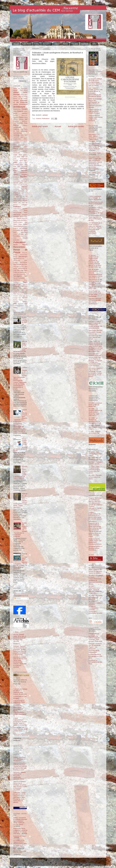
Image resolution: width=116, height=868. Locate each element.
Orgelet (15, 224)
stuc (26, 292)
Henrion (24, 187)
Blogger (61, 863)
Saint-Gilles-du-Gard (18, 266)
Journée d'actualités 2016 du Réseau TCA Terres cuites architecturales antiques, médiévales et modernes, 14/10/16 (20, 662)
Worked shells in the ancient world (20, 852)
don (26, 157)
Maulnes (25, 209)
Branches (16, 121)
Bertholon (16, 119)
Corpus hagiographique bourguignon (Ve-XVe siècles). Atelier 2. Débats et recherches (20, 722)
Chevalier (16, 147)
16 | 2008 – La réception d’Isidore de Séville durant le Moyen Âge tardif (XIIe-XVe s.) (95, 412)
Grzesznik (20, 185)
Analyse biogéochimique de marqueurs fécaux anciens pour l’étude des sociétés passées (95, 516)
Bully (26, 123)
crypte (15, 155)
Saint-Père (20, 270)
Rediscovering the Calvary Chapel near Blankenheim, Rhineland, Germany (95, 542)
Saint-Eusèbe (17, 260)
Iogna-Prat (24, 189)
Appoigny (16, 100)
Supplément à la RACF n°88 (94, 288)
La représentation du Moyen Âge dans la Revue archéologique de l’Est (95, 218)
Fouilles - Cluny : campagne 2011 (25, 320)
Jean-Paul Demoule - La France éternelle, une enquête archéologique (95, 301)
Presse (37, 44)
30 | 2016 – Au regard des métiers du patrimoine (95, 597)
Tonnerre (16, 296)
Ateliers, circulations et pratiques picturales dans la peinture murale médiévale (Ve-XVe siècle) (20, 821)
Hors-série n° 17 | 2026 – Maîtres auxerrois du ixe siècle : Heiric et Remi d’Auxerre (96, 138)
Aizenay (15, 99)
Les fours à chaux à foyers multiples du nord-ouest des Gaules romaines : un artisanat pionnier (95, 325)
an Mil (21, 99)
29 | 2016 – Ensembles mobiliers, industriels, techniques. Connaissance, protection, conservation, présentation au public (96, 607)
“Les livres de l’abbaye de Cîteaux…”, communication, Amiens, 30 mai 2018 (20, 692)
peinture (25, 228)
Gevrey (26, 183)
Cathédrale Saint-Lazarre (20, 137)
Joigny (15, 191)
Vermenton (16, 302)
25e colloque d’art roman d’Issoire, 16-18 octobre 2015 (20, 729)
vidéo (15, 304)
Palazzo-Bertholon (19, 226)
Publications (27, 44)
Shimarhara (16, 290)
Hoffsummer (16, 189)
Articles (18, 598)
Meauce (15, 211)
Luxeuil (20, 201)
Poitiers (15, 234)
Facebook (85, 44)
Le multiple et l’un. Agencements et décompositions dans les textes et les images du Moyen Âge (20, 844)
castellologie (17, 127)
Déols (19, 157)
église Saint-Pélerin (20, 168)
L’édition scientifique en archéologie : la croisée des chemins (95, 198)
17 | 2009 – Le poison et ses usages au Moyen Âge (95, 405)
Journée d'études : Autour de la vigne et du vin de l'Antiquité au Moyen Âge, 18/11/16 (20, 638)
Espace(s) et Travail (20, 836)
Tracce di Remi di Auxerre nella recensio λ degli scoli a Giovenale (96, 118)
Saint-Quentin (18, 276)
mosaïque (16, 217)
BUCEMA (20, 123)
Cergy (21, 141)
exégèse (16, 170)
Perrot (15, 230)
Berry (26, 117)
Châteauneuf (24, 145)
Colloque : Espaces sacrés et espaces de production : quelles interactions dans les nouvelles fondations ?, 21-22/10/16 (20, 650)
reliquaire (25, 245)
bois (26, 119)
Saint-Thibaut (17, 280)
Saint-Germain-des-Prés (20, 264)
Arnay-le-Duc (17, 109)
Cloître (26, 147)
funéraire (16, 179)
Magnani (25, 201)
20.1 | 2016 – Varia (95, 173)
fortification (16, 177)
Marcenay (25, 205)
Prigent (25, 238)
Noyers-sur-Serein (18, 222)
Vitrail (26, 304)
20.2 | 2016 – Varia (95, 153)
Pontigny (21, 234)
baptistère (25, 113)
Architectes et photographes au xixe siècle (95, 662)
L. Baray (16, 632)
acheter (45, 115)
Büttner (16, 125)
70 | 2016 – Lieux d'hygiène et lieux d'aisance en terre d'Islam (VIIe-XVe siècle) (94, 470)
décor (20, 155)
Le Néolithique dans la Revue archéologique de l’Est (96, 204)
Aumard (24, 109)
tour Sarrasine (23, 298)
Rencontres (47, 44)
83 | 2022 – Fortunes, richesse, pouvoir (95, 463)
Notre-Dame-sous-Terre (20, 220)
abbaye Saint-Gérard (20, 90)
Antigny (26, 99)
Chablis (25, 141)
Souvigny (22, 292)
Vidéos (57, 44)
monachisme (17, 213)
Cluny (16, 149)
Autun (15, 111)
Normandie (25, 218)
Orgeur (20, 224)
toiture (25, 294)
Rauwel (16, 245)
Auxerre (39, 119)
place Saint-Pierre (20, 232)
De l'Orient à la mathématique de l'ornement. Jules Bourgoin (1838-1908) (95, 639)
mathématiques (17, 209)
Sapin (25, 282)
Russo (15, 257)
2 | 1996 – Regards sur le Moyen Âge (95, 432)
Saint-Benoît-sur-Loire (19, 258)
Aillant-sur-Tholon (23, 97)
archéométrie (23, 104)
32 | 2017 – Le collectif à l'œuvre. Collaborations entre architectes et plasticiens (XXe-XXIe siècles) (96, 580)
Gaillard (25, 179)
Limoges (19, 199)
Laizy (20, 195)
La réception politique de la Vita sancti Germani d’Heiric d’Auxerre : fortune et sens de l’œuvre (95, 82)
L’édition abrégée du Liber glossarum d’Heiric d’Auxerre (95, 111)
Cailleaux (25, 125)
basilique (16, 115)
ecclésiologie (24, 159)
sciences (25, 284)
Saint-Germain (24, 262)
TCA (15, 294)
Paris (20, 228)
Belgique (21, 117)
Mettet (26, 211)
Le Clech (25, 195)
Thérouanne (20, 294)
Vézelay (25, 302)
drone (15, 159)
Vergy (26, 300)
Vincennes (20, 304)
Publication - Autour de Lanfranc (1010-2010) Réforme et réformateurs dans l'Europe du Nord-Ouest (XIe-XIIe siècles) (19, 797)
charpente (17, 143)
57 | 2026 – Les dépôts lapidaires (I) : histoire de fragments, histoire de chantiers (95, 570)
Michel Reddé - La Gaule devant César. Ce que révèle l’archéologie (95, 294)
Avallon (25, 111)
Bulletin (65, 44)
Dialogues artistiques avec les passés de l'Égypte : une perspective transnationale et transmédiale (95, 648)
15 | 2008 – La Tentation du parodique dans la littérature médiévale (95, 421)
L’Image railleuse (94, 634)
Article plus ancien (76, 126)
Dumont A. (17, 644)
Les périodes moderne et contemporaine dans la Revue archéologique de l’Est (96, 210)
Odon (26, 222)
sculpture (16, 286)
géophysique (17, 181)
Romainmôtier (24, 255)
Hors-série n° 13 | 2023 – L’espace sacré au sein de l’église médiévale (94, 146)
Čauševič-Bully (17, 139)
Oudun (25, 224)
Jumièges (21, 191)
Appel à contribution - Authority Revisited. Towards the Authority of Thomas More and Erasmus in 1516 (20, 766)
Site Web (75, 44)
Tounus (20, 296)
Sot (18, 292)
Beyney (21, 119)
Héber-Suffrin (17, 187)
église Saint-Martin (22, 167)
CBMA (25, 139)
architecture (19, 107)
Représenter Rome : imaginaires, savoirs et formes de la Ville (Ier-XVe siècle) (20, 831)
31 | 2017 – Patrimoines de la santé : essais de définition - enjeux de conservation (95, 590)
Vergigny (21, 300)
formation (24, 174)
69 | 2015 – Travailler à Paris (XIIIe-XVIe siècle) (95, 477)
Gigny (15, 185)
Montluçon (25, 215)
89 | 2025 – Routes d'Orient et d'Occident (95, 459)
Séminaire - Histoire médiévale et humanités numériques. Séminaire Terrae (20, 776)
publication (16, 240)
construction (17, 153)
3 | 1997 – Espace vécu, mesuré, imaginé (94, 427)
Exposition (24, 170)
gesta (21, 183)
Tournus (15, 300)
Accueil (16, 44)
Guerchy (25, 185)
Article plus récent (40, 126)
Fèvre (15, 172)
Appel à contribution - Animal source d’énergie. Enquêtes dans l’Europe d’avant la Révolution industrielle (20, 786)
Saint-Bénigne (23, 257)
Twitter (94, 44)
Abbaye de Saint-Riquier (20, 88)
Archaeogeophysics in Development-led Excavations (96, 548)
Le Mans (16, 197)
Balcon (15, 113)
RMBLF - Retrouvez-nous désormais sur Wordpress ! (20, 759)
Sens (20, 288)
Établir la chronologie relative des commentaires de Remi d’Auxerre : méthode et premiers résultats (95, 103)
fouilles (24, 177)
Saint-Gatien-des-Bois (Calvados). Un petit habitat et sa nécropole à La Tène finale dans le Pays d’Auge (96, 335)
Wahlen (16, 308)
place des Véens (22, 230)
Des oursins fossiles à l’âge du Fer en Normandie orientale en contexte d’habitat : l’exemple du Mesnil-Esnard (96, 372)
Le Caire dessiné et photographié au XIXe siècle (95, 656)
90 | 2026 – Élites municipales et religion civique (96, 454)
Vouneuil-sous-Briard (19, 306)
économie (16, 161)
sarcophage (17, 284)
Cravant (25, 153)
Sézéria (25, 288)
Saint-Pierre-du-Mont (19, 274)
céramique (16, 141)
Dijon (23, 157)
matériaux (17, 207)
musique (19, 218)
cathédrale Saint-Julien (20, 135)
